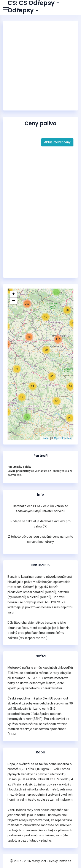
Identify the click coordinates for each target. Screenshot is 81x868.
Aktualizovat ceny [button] (57, 142)
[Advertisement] (40, 66)
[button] (22, 397)
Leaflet (45, 438)
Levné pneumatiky (19, 471)
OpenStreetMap (63, 438)
